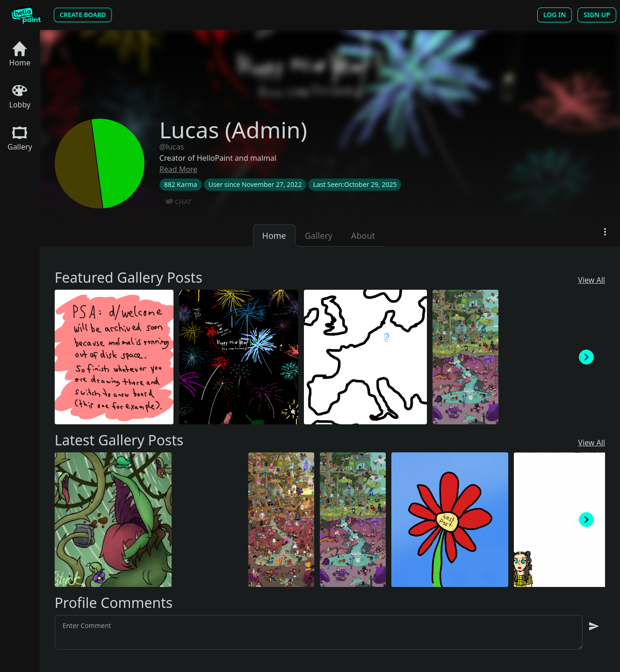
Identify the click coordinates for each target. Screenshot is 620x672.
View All (591, 280)
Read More (178, 169)
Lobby (20, 97)
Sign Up (597, 15)
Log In (555, 15)
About (363, 236)
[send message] (594, 626)
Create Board (83, 15)
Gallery (20, 139)
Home (20, 54)
